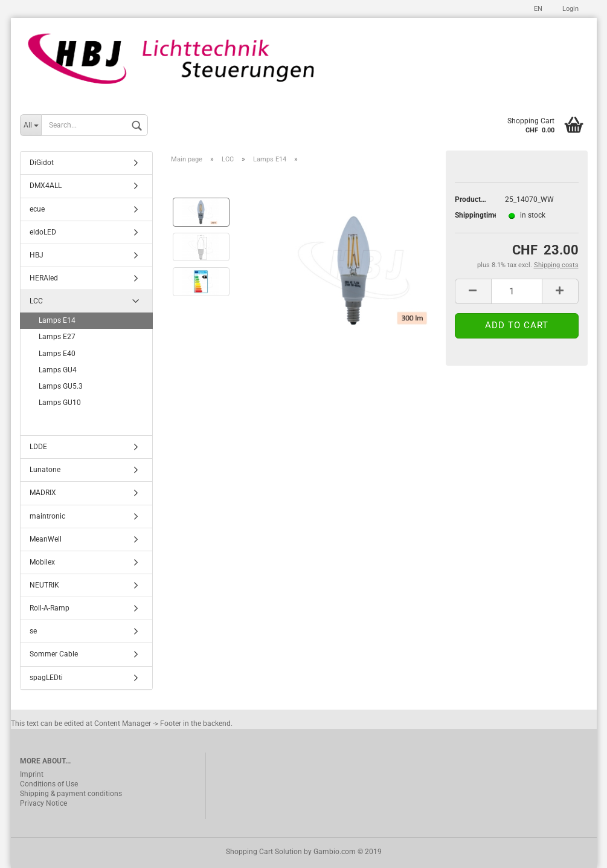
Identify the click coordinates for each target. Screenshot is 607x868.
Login (570, 9)
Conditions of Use (49, 784)
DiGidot (42, 163)
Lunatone (45, 470)
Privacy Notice (43, 803)
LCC (36, 301)
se (33, 631)
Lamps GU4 (58, 370)
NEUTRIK (44, 585)
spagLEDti (46, 678)
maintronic (47, 516)
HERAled (44, 278)
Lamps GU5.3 (61, 386)
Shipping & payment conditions (71, 794)
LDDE (38, 447)
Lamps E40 (57, 354)
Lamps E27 (57, 337)
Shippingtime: (471, 215)
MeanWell (46, 539)
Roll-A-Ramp (50, 608)
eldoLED (43, 232)
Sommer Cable (54, 654)
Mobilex (42, 562)
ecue (37, 209)
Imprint (32, 774)
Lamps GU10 (60, 403)
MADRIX (43, 493)
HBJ (37, 255)
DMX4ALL (46, 186)
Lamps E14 (57, 320)
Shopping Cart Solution (264, 852)
